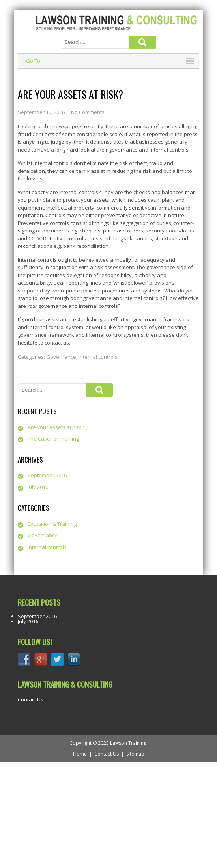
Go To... (35, 61)
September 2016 (47, 475)
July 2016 (38, 487)
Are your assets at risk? (56, 427)
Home (80, 754)
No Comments (88, 112)
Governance (61, 357)
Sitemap (135, 754)
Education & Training (52, 524)
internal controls (98, 357)
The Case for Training (53, 439)
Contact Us (31, 699)
